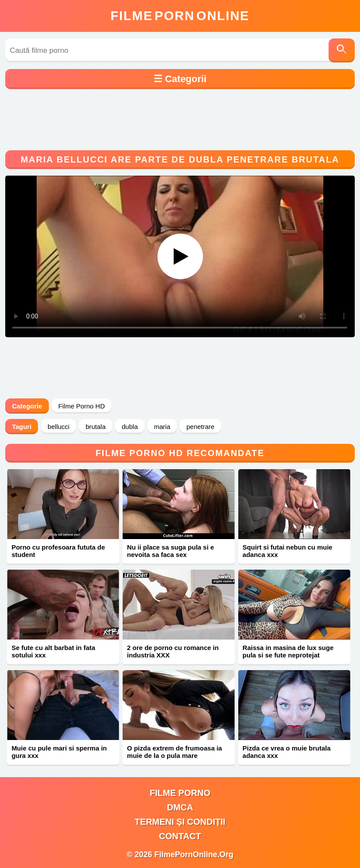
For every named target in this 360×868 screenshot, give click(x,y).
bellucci (58, 427)
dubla (130, 427)
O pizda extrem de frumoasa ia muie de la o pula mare (175, 752)
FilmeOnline (180, 16)
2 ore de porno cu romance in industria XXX (173, 651)
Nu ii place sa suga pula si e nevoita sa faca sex (170, 551)
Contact (180, 836)
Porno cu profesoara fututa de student (58, 551)
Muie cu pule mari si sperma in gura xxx (59, 752)
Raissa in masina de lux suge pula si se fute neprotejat (288, 651)
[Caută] (342, 50)
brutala (96, 427)
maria (162, 427)
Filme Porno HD (82, 406)
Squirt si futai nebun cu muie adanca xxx (288, 551)
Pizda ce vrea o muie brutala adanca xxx (287, 752)
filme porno (180, 793)
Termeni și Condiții (180, 822)
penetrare (200, 427)
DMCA (180, 807)
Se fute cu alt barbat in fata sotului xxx (53, 651)
